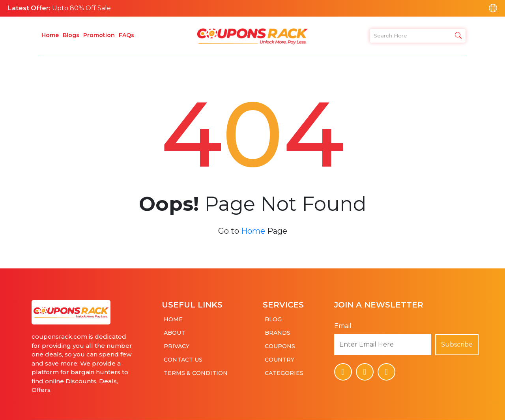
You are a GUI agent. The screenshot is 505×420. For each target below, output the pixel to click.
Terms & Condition (196, 369)
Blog (273, 315)
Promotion (99, 35)
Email (343, 322)
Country (280, 356)
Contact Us (183, 356)
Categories (284, 369)
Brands (278, 329)
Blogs (71, 35)
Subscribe (457, 340)
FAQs (126, 35)
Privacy (177, 342)
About (174, 329)
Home (50, 35)
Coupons (280, 342)
